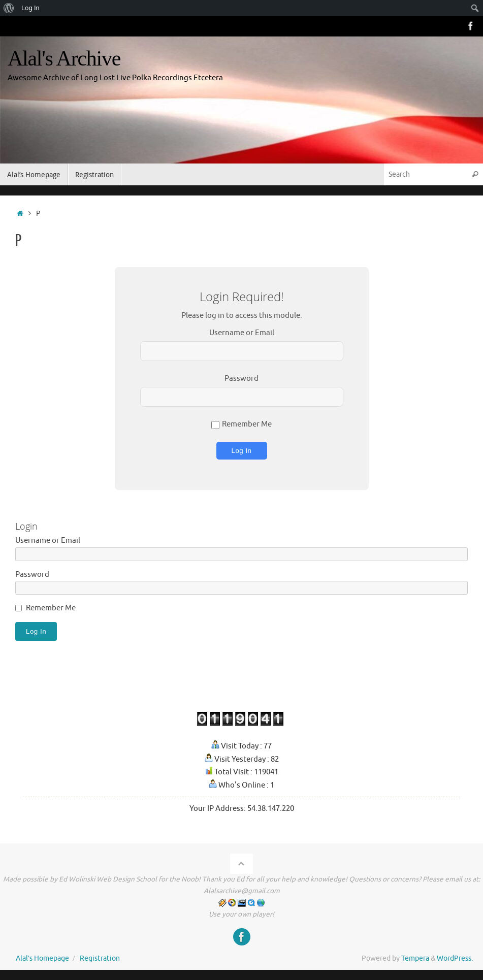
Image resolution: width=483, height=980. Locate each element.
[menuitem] (9, 8)
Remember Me (241, 424)
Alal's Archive (64, 58)
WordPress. (455, 958)
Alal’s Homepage (42, 958)
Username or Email (242, 333)
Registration (100, 958)
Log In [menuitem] (30, 8)
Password (241, 379)
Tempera (415, 958)
